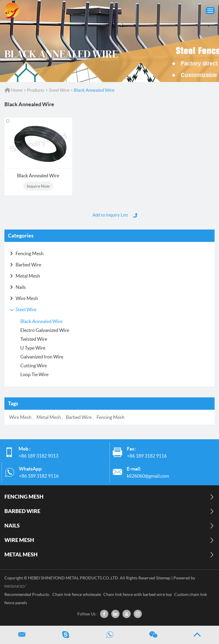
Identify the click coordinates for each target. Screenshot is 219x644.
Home (14, 90)
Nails (21, 287)
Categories (21, 236)
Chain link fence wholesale (77, 594)
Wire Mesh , (22, 417)
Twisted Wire (34, 339)
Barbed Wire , (80, 417)
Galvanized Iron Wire (42, 357)
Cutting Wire (34, 366)
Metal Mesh (28, 276)
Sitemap (163, 578)
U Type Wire (33, 348)
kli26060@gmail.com (148, 476)
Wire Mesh (27, 298)
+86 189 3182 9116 (39, 476)
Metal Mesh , (50, 417)
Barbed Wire (28, 265)
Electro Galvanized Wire (45, 330)
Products (36, 90)
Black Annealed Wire (94, 90)
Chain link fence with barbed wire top (138, 594)
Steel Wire (59, 90)
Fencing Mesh (30, 253)
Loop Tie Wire (34, 374)
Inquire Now (38, 186)
